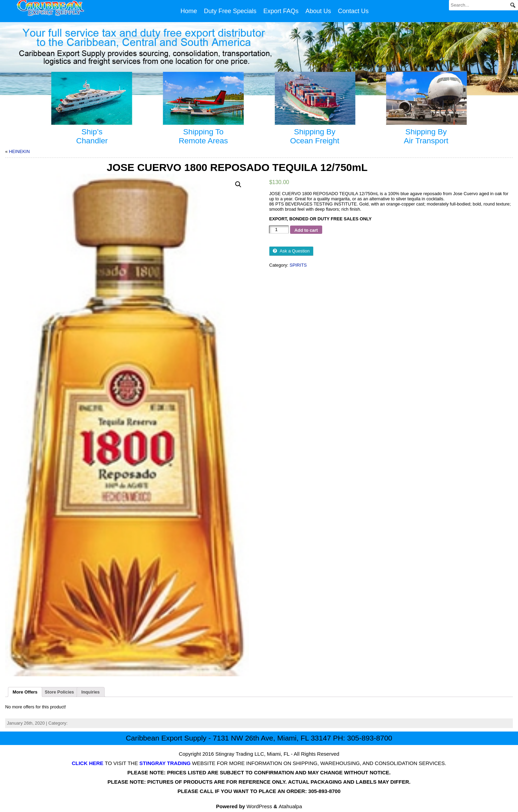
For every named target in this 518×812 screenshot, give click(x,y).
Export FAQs (281, 11)
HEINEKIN (19, 151)
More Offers (25, 692)
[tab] (25, 692)
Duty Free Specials (230, 11)
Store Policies (60, 692)
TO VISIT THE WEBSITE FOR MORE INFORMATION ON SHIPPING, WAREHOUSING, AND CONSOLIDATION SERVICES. (259, 763)
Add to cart (306, 230)
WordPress (259, 806)
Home (189, 11)
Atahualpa (290, 806)
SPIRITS (298, 265)
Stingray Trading (234, 754)
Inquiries (90, 692)
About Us (318, 11)
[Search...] (483, 5)
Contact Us (353, 11)
